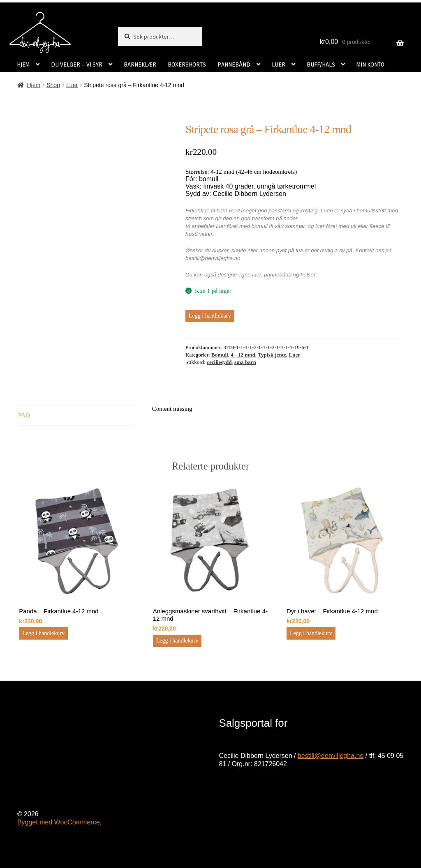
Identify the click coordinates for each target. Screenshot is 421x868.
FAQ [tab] (24, 415)
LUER (279, 64)
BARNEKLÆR (140, 64)
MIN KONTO (370, 64)
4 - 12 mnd (243, 355)
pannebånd (278, 275)
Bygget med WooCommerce (59, 822)
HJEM (23, 64)
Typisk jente (272, 355)
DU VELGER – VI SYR (77, 64)
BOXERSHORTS (187, 64)
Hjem (34, 85)
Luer (72, 85)
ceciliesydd (219, 362)
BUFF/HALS (321, 64)
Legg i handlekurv (210, 316)
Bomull (220, 355)
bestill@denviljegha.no (331, 756)
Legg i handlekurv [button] (43, 633)
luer (257, 275)
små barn (245, 362)
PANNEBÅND (234, 64)
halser (308, 275)
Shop (53, 85)
